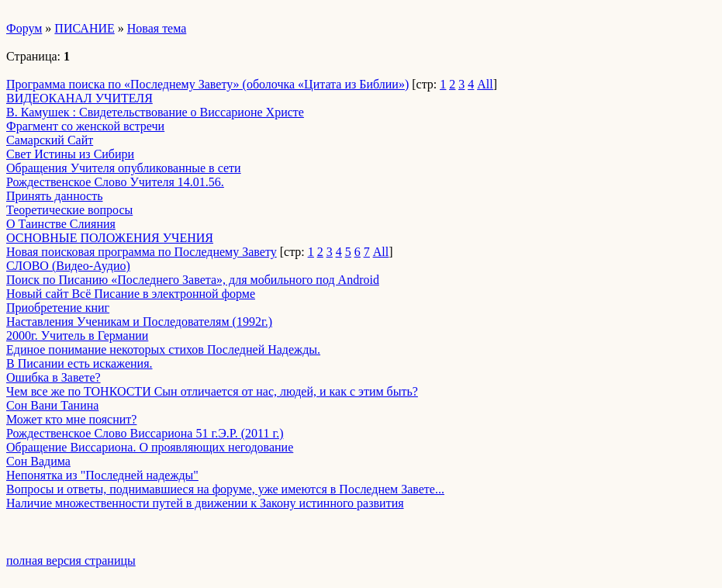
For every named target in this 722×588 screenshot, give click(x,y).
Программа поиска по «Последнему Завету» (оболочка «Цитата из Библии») (207, 84)
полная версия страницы (71, 560)
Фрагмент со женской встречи (85, 126)
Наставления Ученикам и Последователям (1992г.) (139, 322)
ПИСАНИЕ (84, 28)
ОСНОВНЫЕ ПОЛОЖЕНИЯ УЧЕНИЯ (110, 238)
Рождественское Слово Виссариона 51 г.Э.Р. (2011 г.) (145, 433)
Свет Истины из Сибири (70, 154)
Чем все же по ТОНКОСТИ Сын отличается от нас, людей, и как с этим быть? (212, 391)
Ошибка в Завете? (54, 377)
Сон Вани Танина (52, 405)
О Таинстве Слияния (61, 224)
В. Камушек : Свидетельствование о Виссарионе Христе (155, 112)
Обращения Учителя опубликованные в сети (124, 168)
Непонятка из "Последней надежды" (102, 475)
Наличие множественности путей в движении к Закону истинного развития (205, 503)
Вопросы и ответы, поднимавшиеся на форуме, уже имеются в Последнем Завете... (225, 489)
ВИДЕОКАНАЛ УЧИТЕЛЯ (79, 98)
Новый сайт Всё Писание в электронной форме (131, 294)
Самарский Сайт (50, 140)
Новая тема (157, 28)
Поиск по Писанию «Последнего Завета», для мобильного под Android (193, 280)
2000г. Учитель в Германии (77, 336)
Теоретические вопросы (69, 210)
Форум (24, 28)
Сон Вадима (38, 461)
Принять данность (54, 196)
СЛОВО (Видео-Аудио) (68, 266)
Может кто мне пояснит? (71, 419)
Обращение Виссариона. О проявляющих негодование (150, 447)
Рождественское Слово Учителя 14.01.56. (115, 182)
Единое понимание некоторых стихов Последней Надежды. (163, 349)
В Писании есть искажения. (79, 363)
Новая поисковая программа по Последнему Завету (142, 252)
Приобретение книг (58, 308)
